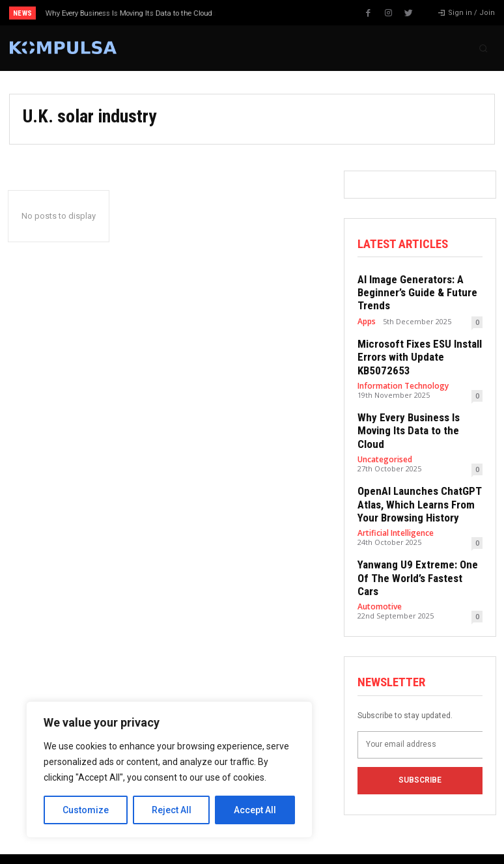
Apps (366, 316)
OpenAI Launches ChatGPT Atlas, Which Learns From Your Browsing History (413, 477)
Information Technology (401, 377)
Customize (86, 810)
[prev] (256, 13)
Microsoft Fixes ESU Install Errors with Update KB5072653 (413, 350)
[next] (277, 13)
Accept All (255, 810)
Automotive (378, 560)
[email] (420, 696)
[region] (169, 770)
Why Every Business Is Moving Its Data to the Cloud (129, 13)
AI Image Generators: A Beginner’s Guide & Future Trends (412, 290)
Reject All (172, 810)
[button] (483, 48)
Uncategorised (384, 434)
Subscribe (420, 732)
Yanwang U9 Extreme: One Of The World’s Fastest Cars (418, 540)
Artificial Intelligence (394, 503)
